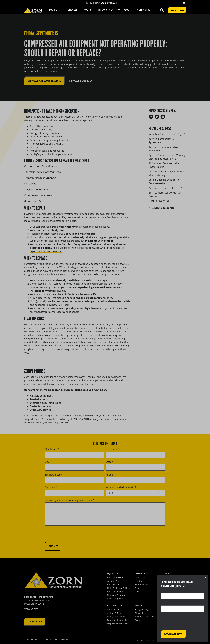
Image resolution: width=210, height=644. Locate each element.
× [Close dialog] (205, 578)
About (129, 10)
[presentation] (183, 621)
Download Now (173, 634)
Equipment (57, 10)
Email (164, 603)
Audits (89, 10)
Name (164, 591)
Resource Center (109, 10)
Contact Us (145, 10)
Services (74, 10)
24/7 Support (177, 10)
